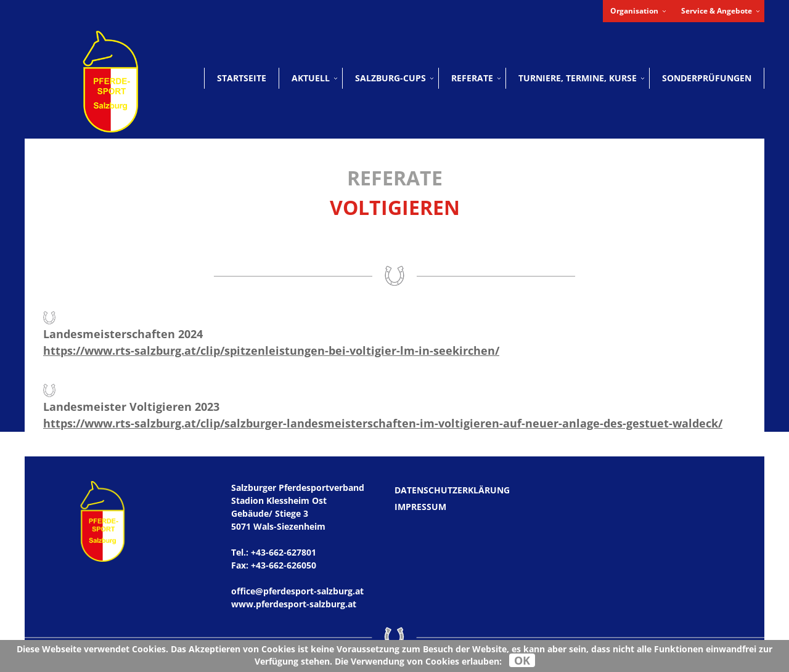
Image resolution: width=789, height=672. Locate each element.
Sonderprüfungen (707, 78)
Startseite (242, 78)
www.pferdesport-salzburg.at (294, 604)
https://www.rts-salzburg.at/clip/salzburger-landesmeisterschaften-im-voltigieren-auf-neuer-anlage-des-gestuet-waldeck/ (383, 423)
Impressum (420, 507)
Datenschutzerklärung (452, 490)
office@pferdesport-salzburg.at (297, 591)
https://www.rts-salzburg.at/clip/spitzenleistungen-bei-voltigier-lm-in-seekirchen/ (271, 350)
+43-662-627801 (284, 552)
